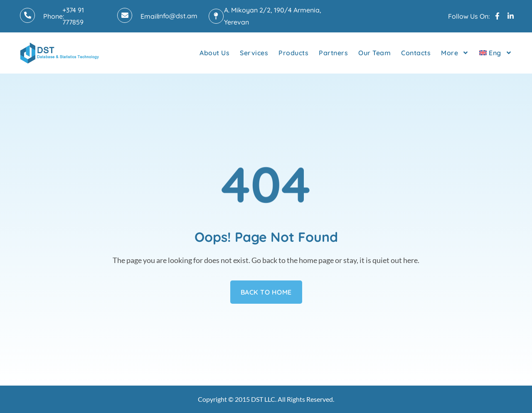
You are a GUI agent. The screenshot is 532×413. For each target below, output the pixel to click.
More (455, 53)
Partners (333, 53)
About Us (214, 53)
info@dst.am (177, 16)
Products (293, 53)
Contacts (416, 53)
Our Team (374, 53)
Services (254, 53)
